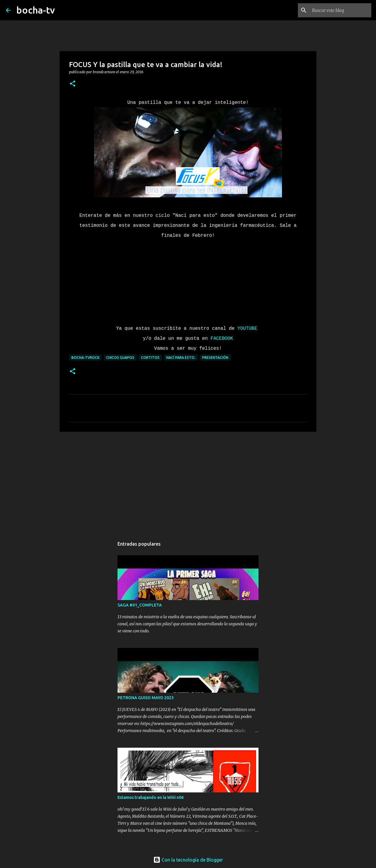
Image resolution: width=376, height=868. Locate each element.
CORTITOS (150, 358)
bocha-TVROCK (85, 358)
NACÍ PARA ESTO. (181, 358)
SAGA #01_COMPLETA (140, 605)
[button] (73, 84)
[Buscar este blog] (340, 10)
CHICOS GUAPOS (120, 358)
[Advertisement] (188, 482)
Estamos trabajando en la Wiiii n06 (151, 797)
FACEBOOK (222, 339)
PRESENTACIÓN (215, 358)
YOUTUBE (249, 329)
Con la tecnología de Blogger (188, 860)
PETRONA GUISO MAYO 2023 (146, 698)
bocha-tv (36, 10)
